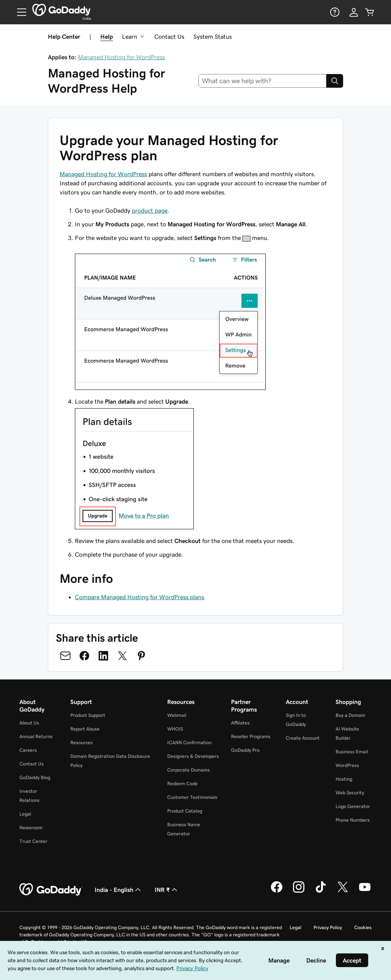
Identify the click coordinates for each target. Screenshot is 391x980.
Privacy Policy (328, 927)
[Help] (334, 12)
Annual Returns (36, 736)
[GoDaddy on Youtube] (365, 892)
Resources (82, 742)
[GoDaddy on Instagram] (299, 892)
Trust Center (33, 841)
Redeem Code (182, 784)
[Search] (335, 81)
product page (150, 210)
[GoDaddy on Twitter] (343, 892)
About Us (29, 723)
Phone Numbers (353, 820)
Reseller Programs (251, 736)
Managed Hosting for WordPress (121, 57)
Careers (28, 750)
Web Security (350, 793)
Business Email (352, 752)
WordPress (347, 765)
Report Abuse (85, 729)
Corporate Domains (188, 770)
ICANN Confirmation (189, 742)
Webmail (177, 715)
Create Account (303, 738)
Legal (25, 814)
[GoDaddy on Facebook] (277, 892)
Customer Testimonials (192, 797)
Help (107, 36)
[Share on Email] (65, 656)
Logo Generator (353, 806)
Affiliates (240, 723)
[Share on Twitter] (122, 656)
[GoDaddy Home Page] (51, 890)
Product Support (88, 715)
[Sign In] (354, 12)
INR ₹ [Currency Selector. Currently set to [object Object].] (167, 890)
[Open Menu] (19, 12)
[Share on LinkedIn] (103, 656)
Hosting (344, 779)
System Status (213, 36)
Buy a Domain (350, 715)
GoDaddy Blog (35, 777)
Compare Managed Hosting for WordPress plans (139, 597)
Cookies (363, 927)
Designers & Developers (193, 756)
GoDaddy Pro (245, 750)
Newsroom (31, 828)
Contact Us (169, 36)
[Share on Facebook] (84, 656)
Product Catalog (185, 811)
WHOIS (175, 729)
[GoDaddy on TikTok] (321, 892)
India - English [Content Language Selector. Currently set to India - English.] (119, 890)
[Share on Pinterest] (141, 656)
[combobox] (262, 81)
